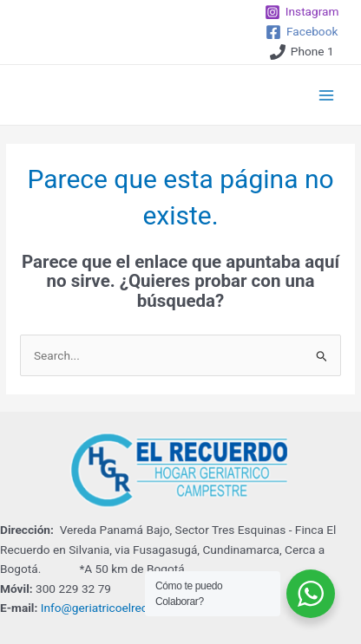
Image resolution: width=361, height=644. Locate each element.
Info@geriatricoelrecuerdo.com (123, 608)
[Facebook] (302, 32)
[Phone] (302, 52)
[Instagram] (302, 12)
